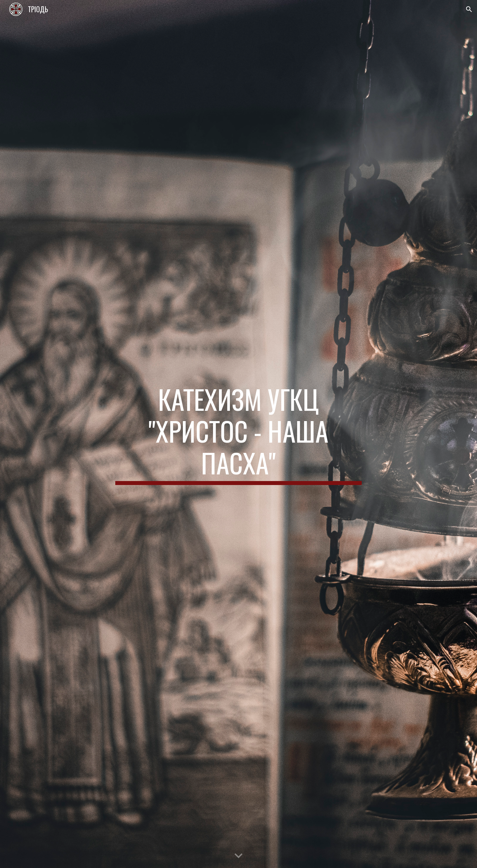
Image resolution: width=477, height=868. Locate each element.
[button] (469, 9)
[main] (238, 434)
